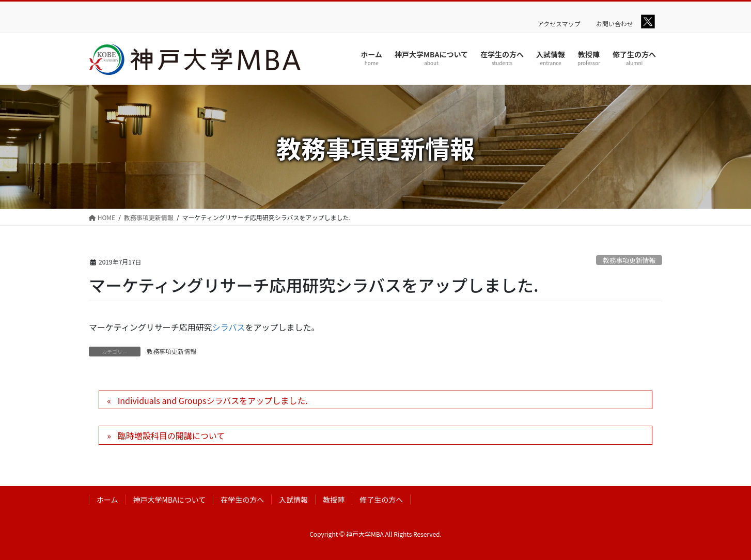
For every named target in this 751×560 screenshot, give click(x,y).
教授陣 (334, 500)
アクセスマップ (559, 24)
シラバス (229, 327)
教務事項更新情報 (629, 260)
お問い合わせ (615, 24)
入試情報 (293, 500)
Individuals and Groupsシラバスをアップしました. (213, 400)
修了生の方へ (381, 500)
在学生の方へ (242, 500)
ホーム (107, 500)
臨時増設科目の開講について (171, 435)
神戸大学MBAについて (170, 500)
